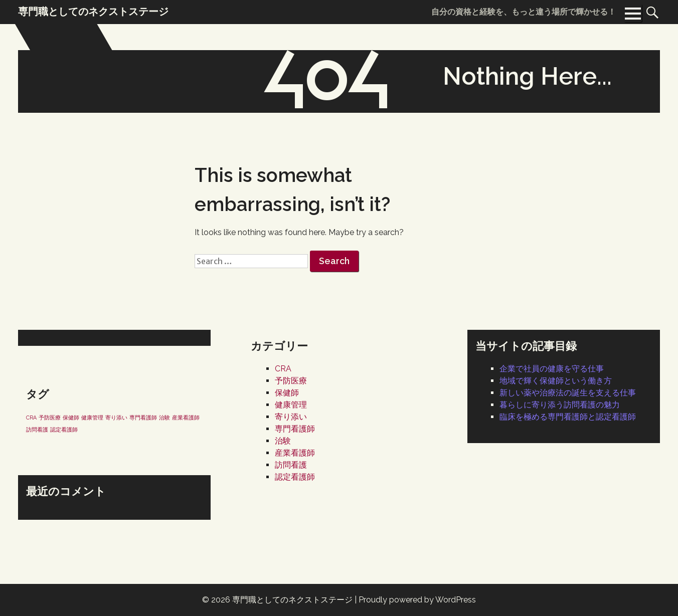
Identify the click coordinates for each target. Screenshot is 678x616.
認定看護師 (295, 477)
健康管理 (291, 405)
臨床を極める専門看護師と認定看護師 (568, 417)
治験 (283, 441)
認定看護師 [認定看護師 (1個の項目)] (64, 430)
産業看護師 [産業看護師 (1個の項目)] (186, 418)
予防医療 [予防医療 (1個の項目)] (50, 418)
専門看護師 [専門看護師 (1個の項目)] (143, 418)
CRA (283, 369)
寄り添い (291, 417)
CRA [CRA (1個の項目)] (31, 418)
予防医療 (291, 381)
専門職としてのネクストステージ (292, 600)
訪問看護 (291, 465)
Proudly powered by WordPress (417, 600)
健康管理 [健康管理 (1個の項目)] (92, 418)
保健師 (287, 393)
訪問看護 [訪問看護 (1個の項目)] (37, 430)
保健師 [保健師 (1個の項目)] (71, 418)
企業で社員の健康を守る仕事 (552, 369)
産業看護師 (295, 453)
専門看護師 (295, 429)
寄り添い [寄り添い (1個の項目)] (116, 418)
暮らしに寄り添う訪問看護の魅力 (560, 405)
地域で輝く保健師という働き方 (556, 381)
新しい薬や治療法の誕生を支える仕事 (568, 393)
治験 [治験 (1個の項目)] (164, 418)
